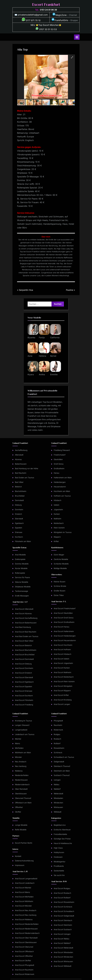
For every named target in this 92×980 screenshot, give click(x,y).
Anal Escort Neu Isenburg (26, 915)
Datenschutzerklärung (24, 861)
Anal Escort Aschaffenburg (26, 618)
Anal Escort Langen (62, 704)
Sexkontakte (59, 871)
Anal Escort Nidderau (24, 919)
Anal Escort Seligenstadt (64, 916)
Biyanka (31, 338)
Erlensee (19, 532)
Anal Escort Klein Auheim (64, 681)
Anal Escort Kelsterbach (64, 677)
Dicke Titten (59, 595)
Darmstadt (19, 500)
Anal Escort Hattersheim (64, 631)
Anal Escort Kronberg (63, 700)
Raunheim (58, 725)
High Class (58, 848)
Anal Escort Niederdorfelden (27, 924)
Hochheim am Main (62, 491)
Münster (18, 757)
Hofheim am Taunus (62, 496)
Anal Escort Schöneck (63, 907)
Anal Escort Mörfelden (24, 897)
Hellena (43, 356)
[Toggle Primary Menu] (77, 37)
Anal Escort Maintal (23, 888)
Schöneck (58, 753)
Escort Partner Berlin (24, 843)
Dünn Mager (59, 555)
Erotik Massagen (22, 596)
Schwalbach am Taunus (64, 757)
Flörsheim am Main (23, 541)
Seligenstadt (59, 762)
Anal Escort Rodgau (62, 888)
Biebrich (18, 487)
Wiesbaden (58, 798)
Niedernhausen (21, 780)
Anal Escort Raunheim (24, 970)
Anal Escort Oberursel (24, 947)
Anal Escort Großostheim (64, 622)
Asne (30, 356)
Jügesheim (58, 510)
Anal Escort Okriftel (23, 961)
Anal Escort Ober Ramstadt (26, 938)
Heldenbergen (60, 482)
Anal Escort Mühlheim (24, 901)
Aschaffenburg (21, 450)
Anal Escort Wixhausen (63, 961)
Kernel (53, 356)
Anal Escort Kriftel (61, 695)
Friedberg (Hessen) (62, 450)
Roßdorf (57, 743)
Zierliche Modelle (61, 559)
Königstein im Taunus (63, 532)
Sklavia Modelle (22, 582)
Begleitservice (60, 825)
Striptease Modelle (23, 587)
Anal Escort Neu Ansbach (26, 910)
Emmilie (54, 374)
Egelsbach (19, 523)
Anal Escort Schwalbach (64, 911)
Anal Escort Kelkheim (62, 672)
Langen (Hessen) (22, 725)
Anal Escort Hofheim (62, 650)
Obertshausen (21, 794)
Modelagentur (60, 862)
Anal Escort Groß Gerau (64, 618)
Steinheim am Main (62, 771)
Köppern (57, 537)
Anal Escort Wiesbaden (63, 952)
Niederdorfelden (22, 775)
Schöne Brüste (60, 586)
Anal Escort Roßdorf (62, 898)
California (55, 338)
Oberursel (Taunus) (23, 798)
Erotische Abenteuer (62, 830)
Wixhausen (58, 807)
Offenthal (19, 807)
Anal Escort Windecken (63, 957)
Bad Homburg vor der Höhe (27, 468)
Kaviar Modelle (21, 568)
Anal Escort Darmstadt (24, 659)
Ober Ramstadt (21, 789)
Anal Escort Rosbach (62, 893)
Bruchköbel (20, 496)
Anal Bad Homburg (23, 627)
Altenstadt (19, 455)
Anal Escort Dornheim (24, 668)
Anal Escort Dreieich (23, 673)
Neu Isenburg (21, 766)
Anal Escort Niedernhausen (26, 929)
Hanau (57, 473)
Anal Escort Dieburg (23, 664)
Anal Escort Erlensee (24, 691)
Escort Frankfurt (46, 4)
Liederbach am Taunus (25, 734)
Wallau (57, 784)
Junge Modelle (21, 825)
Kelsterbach (59, 523)
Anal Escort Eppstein (24, 686)
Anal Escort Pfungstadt (25, 965)
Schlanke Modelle (61, 564)
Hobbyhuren (59, 852)
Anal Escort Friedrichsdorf (65, 608)
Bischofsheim (21, 491)
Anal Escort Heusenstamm (65, 640)
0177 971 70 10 (31, 20)
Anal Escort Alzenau (23, 613)
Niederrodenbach (22, 784)
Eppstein (19, 528)
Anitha (42, 374)
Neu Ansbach (21, 762)
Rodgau (57, 734)
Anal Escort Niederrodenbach (27, 933)
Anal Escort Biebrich (23, 645)
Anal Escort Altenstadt (24, 609)
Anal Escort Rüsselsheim (64, 902)
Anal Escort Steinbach (63, 920)
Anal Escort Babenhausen (26, 623)
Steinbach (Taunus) (62, 766)
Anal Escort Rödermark (25, 974)
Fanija (42, 338)
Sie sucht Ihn (59, 875)
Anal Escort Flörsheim (24, 700)
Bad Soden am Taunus (25, 478)
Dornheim (19, 510)
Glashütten (58, 459)
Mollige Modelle (60, 568)
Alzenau (18, 459)
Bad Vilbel (19, 482)
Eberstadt (19, 519)
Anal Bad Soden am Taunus (27, 636)
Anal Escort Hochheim (63, 645)
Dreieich (18, 514)
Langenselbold (21, 730)
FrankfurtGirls (60, 20)
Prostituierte (59, 866)
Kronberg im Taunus (23, 721)
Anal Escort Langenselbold (26, 879)
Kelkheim (57, 519)
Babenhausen (21, 464)
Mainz (18, 743)
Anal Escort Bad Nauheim (26, 632)
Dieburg (18, 505)
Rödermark (58, 730)
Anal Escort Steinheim (63, 925)
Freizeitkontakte (60, 834)
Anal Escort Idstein (62, 659)
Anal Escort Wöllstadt (62, 966)
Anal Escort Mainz (23, 892)
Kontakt (18, 856)
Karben (57, 514)
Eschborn (19, 537)
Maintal (18, 739)
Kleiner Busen (60, 582)
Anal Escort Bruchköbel (25, 655)
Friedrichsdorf (60, 455)
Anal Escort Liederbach (25, 883)
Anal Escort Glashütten (63, 613)
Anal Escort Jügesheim (63, 663)
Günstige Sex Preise (62, 839)
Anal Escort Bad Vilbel (24, 641)
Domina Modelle (22, 564)
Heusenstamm (60, 487)
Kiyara (31, 374)
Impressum (20, 865)
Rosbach (57, 739)
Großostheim (59, 468)
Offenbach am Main (23, 803)
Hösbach (57, 500)
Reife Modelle (21, 830)
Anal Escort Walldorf (62, 943)
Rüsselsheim (59, 748)
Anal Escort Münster (23, 906)
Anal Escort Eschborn (24, 696)
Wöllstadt (57, 812)
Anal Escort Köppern (62, 691)
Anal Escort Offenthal (24, 956)
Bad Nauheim (21, 473)
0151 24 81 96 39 (48, 10)
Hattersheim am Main (63, 478)
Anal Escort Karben (62, 668)
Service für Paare (22, 577)
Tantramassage (21, 591)
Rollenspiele (20, 573)
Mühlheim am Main (23, 753)
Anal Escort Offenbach (24, 951)
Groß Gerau (59, 464)
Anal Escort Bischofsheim (26, 650)
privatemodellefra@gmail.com (33, 15)
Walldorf (57, 789)
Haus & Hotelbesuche (63, 843)
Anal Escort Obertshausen (26, 942)
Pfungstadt (58, 721)
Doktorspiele (20, 559)
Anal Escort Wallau (62, 939)
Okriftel (18, 812)
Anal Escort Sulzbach (63, 929)
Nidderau (19, 771)
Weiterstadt (58, 794)
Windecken (58, 803)
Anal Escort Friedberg (24, 705)
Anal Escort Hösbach (62, 654)
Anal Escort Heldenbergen (65, 636)
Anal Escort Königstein (63, 686)
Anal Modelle (20, 555)
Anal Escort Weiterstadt (63, 948)
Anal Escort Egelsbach (24, 682)
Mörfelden (19, 748)
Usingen (57, 780)
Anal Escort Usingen (62, 934)
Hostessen (58, 857)
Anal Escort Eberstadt (24, 677)
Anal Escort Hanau (62, 627)
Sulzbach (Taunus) (62, 775)
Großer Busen (60, 591)
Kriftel (56, 541)
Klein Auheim (59, 528)
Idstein (57, 505)
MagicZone (59, 15)
